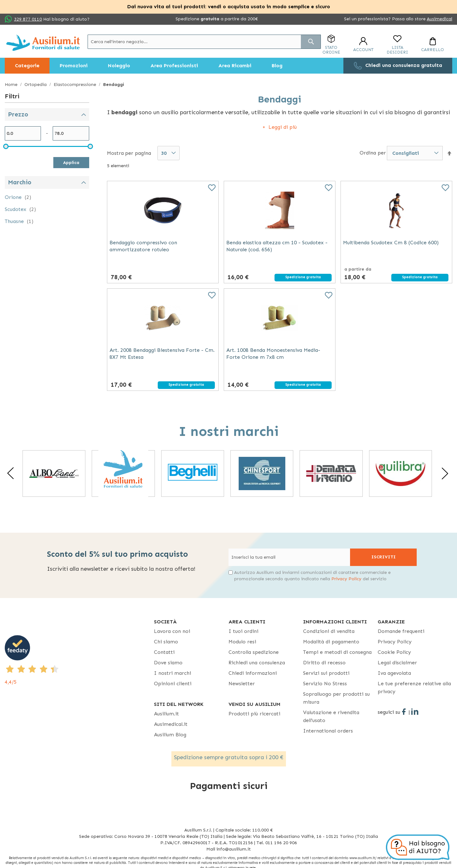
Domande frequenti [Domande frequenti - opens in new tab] (401, 631)
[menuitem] (27, 66)
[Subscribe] (383, 557)
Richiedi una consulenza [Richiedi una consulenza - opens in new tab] (257, 663)
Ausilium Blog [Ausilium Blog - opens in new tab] (170, 735)
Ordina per (373, 153)
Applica (71, 163)
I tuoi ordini (243, 631)
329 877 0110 (28, 19)
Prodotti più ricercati (254, 714)
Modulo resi (242, 642)
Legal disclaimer (397, 663)
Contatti (164, 652)
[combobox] (204, 42)
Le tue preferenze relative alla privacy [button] (414, 687)
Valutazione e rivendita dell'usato (331, 716)
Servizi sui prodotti (326, 673)
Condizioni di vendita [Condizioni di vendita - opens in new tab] (329, 631)
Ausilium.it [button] (166, 714)
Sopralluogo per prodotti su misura (336, 698)
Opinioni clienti (173, 684)
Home (12, 85)
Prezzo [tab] (18, 114)
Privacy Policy (346, 579)
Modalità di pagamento (331, 642)
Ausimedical (440, 19)
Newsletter (242, 684)
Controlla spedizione (254, 652)
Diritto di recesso (324, 663)
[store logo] (43, 43)
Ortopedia (36, 85)
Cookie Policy (394, 652)
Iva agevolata (394, 673)
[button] (449, 153)
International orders (328, 731)
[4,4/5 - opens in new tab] (79, 661)
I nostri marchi (172, 673)
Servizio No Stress (325, 684)
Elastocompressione (76, 85)
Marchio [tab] (20, 182)
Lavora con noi (172, 631)
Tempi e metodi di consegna (337, 652)
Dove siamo (168, 663)
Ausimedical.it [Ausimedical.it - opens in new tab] (171, 724)
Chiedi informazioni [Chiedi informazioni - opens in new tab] (253, 673)
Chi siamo (166, 642)
